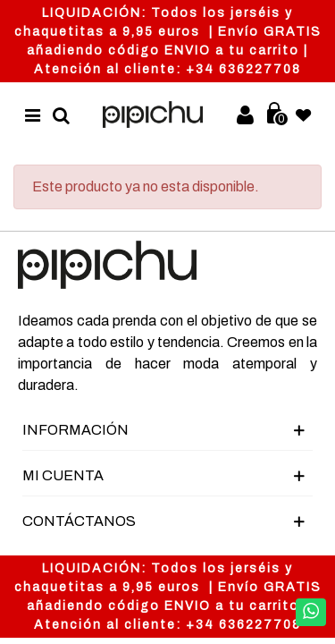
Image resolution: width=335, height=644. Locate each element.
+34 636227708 (243, 69)
